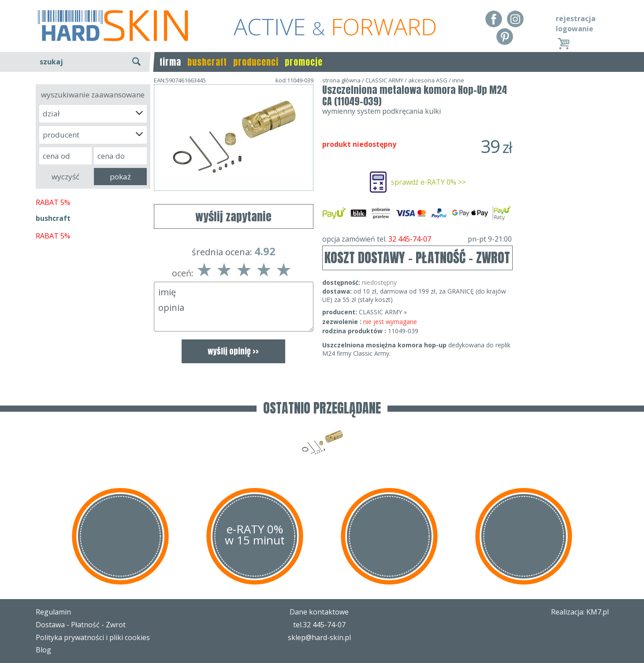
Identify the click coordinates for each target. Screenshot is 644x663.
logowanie (575, 29)
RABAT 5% (53, 202)
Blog (43, 650)
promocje (304, 62)
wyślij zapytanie (233, 216)
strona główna (341, 80)
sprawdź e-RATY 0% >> (428, 182)
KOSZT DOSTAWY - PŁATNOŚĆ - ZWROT (417, 258)
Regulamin (53, 612)
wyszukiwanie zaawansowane (93, 95)
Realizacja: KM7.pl (580, 612)
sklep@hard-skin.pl (319, 637)
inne (458, 80)
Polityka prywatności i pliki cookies (93, 637)
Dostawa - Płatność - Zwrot (81, 625)
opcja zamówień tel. (417, 239)
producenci (256, 62)
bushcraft (207, 62)
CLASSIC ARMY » (383, 312)
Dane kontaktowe (319, 612)
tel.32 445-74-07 (319, 625)
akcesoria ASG (428, 80)
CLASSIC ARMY (384, 80)
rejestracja (576, 19)
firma (170, 62)
